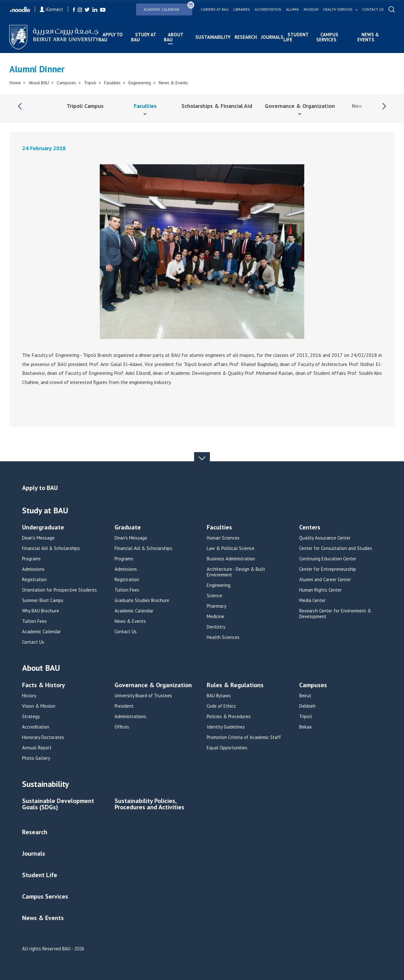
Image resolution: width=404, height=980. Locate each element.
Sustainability (213, 37)
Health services (338, 9)
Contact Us (33, 642)
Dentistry (216, 627)
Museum (311, 9)
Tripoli (90, 83)
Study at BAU (143, 37)
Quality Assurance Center (325, 538)
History (29, 696)
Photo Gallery (36, 758)
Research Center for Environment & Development (335, 614)
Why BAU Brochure (41, 611)
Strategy (31, 717)
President (124, 706)
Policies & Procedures (229, 717)
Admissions (33, 569)
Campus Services (327, 37)
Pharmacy (217, 606)
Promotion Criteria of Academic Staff (244, 737)
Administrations (130, 717)
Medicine (216, 617)
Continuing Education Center (328, 559)
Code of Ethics (221, 706)
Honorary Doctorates (43, 737)
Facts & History (44, 685)
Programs (31, 559)
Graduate (128, 528)
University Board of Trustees (143, 696)
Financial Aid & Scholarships (51, 548)
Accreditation (268, 9)
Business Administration (231, 559)
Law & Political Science (231, 548)
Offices (122, 727)
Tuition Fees (34, 621)
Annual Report (37, 748)
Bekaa (305, 727)
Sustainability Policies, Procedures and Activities (149, 804)
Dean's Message (38, 538)
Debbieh (307, 706)
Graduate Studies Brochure (142, 600)
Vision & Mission (39, 706)
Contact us (373, 9)
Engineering (140, 83)
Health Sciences (223, 637)
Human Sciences (223, 538)
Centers (310, 528)
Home (15, 83)
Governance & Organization (300, 106)
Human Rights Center (321, 590)
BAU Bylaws (219, 696)
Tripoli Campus (85, 106)
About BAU (173, 37)
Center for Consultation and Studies (336, 548)
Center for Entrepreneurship (328, 569)
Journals (272, 37)
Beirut (305, 696)
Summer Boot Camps (43, 600)
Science (214, 596)
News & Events (368, 37)
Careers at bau (214, 9)
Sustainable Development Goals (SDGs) (58, 804)
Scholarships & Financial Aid (217, 106)
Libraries (241, 9)
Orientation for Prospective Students (59, 590)
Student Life (296, 37)
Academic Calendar (168, 7)
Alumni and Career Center (325, 580)
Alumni (292, 9)
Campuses (66, 83)
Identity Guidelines (226, 727)
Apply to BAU (111, 37)
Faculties (112, 83)
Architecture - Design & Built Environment (236, 572)
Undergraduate (43, 528)
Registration (34, 580)
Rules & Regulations (235, 685)
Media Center (312, 600)
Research (246, 37)
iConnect (52, 9)
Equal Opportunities (227, 748)
